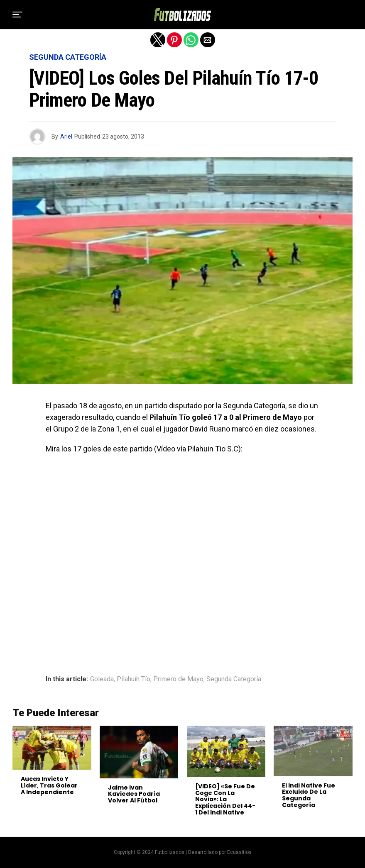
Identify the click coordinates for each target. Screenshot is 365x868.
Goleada (102, 679)
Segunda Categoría (234, 679)
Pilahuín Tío (134, 679)
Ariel (66, 137)
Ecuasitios (239, 852)
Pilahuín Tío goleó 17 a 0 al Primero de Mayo (226, 417)
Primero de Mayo (178, 679)
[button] (17, 15)
